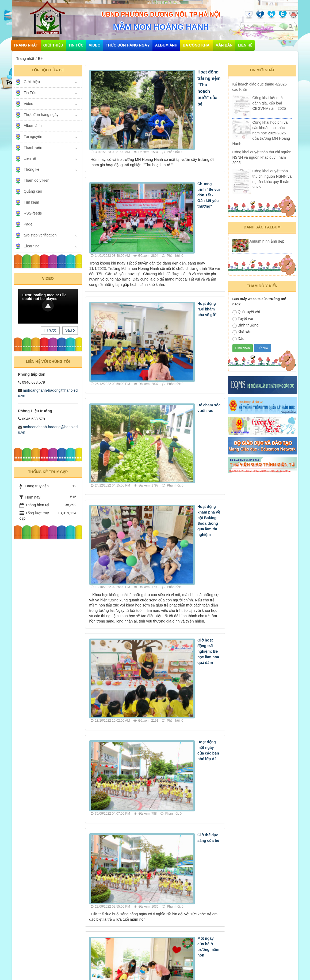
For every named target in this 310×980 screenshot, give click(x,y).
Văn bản (224, 45)
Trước (50, 330)
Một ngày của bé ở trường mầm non (183, 575)
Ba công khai (197, 45)
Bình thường (246, 325)
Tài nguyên (33, 137)
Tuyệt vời (243, 319)
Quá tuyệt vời (246, 312)
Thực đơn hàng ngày (128, 45)
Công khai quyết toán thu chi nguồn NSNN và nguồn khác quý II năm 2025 (272, 179)
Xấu (238, 339)
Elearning (32, 246)
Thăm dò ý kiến (37, 180)
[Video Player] (48, 306)
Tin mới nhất (262, 70)
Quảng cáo (33, 191)
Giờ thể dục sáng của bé (173, 521)
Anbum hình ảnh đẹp (267, 241)
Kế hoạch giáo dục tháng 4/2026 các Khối (260, 87)
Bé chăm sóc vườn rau (171, 266)
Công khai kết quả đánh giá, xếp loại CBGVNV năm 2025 (269, 103)
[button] (48, 306)
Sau (70, 330)
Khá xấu (242, 332)
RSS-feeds (33, 213)
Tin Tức (76, 45)
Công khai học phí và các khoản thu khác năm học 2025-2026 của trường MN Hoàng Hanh (261, 133)
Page (28, 224)
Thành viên (33, 147)
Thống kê (32, 169)
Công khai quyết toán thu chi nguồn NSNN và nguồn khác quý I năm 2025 (262, 157)
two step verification (40, 235)
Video (95, 45)
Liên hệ (245, 45)
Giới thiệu (53, 45)
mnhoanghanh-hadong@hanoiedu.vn (57, 956)
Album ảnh (166, 45)
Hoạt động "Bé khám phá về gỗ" (179, 206)
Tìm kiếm (32, 202)
